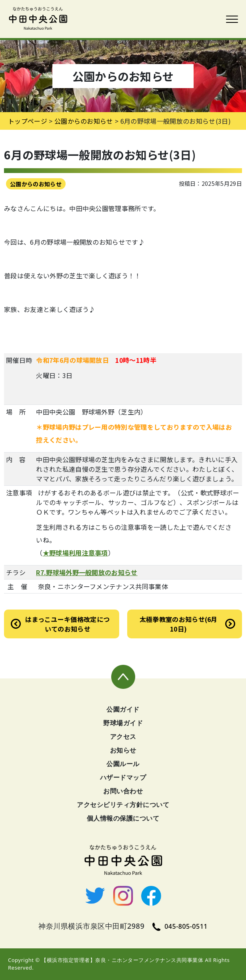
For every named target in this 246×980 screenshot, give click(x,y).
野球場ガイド (123, 723)
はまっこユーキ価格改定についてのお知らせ (67, 624)
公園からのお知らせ (36, 184)
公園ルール (123, 764)
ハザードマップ (123, 777)
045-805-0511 (180, 926)
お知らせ (123, 750)
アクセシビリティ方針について (123, 805)
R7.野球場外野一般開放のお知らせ (87, 572)
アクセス (123, 737)
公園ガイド (123, 709)
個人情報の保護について (123, 818)
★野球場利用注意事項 (75, 553)
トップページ (28, 121)
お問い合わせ (123, 791)
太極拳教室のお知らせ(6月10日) (179, 624)
